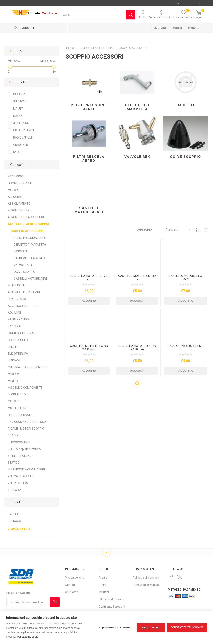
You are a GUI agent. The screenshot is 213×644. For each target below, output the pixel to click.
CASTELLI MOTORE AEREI (89, 210)
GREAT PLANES (24, 130)
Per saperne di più (28, 637)
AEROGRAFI (16, 197)
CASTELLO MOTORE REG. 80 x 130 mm (137, 348)
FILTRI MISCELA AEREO (89, 159)
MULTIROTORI (17, 408)
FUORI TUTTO (17, 394)
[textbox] (92, 15)
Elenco (206, 230)
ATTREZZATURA (19, 319)
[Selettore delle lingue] (197, 3)
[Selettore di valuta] (183, 3)
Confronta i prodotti (160, 17)
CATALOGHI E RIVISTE (23, 333)
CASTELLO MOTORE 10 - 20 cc (89, 278)
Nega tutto (151, 627)
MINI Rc (13, 381)
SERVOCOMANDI (19, 442)
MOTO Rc (14, 401)
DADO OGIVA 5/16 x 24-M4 (186, 346)
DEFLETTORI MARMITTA (137, 107)
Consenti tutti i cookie (187, 627)
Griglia (198, 230)
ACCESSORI (16, 176)
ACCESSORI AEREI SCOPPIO (28, 224)
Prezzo (19, 51)
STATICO (14, 463)
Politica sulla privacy (146, 578)
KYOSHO (19, 152)
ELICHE (13, 347)
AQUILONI (14, 313)
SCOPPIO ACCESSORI (27, 231)
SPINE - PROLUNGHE (22, 456)
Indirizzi (104, 592)
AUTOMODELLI (18, 285)
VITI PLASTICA (18, 483)
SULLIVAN (20, 101)
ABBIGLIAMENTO (19, 204)
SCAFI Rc (14, 435)
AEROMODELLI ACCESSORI (26, 217)
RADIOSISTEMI (23, 137)
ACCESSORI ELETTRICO (24, 306)
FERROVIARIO (17, 299)
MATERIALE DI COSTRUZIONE (27, 367)
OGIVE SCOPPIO (186, 157)
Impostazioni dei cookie (115, 627)
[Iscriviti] (28, 602)
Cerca (130, 15)
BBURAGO (14, 521)
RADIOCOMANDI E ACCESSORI (28, 422)
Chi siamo (72, 592)
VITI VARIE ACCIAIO (21, 476)
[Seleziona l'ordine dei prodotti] (174, 230)
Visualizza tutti (20, 529)
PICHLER (19, 94)
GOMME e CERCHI (20, 183)
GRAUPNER (21, 145)
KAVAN (18, 116)
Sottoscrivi (55, 602)
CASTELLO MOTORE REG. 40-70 (186, 278)
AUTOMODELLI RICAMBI (24, 292)
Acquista (89, 301)
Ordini (102, 585)
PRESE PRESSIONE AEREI (89, 107)
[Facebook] (172, 577)
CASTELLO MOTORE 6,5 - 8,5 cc (137, 278)
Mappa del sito (75, 578)
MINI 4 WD (15, 374)
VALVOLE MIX (137, 157)
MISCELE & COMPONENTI (25, 388)
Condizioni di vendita (146, 585)
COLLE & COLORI (19, 340)
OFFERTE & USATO (20, 415)
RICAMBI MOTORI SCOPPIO (26, 429)
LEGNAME (14, 360)
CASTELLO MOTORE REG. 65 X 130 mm (89, 348)
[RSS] (179, 577)
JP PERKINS (21, 123)
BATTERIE (14, 326)
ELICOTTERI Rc (18, 354)
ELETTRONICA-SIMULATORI (26, 469)
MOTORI (13, 190)
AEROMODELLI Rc (20, 210)
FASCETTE (186, 105)
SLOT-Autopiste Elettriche (25, 449)
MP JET (18, 109)
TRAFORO (14, 490)
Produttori (22, 82)
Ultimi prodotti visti (111, 599)
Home (70, 48)
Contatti (70, 585)
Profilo (143, 17)
